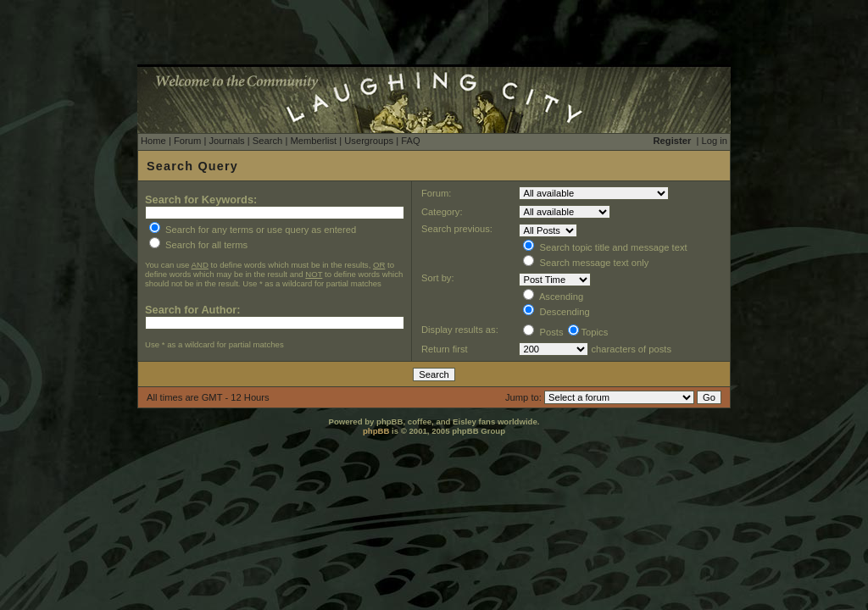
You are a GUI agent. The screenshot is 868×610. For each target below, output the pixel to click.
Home (153, 141)
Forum (187, 141)
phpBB (376, 431)
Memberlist (313, 141)
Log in (715, 141)
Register (673, 141)
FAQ (410, 141)
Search (267, 141)
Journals (226, 141)
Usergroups (369, 141)
